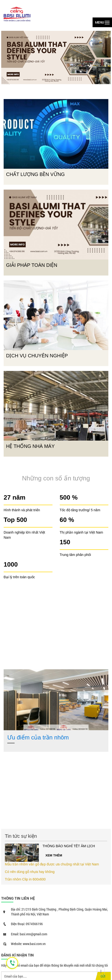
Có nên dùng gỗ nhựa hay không (30, 872)
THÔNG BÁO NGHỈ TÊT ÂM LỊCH (69, 846)
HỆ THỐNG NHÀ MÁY (30, 446)
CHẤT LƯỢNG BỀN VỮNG (35, 174)
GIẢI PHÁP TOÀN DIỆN (32, 265)
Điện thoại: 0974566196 (27, 924)
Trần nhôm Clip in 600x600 (25, 879)
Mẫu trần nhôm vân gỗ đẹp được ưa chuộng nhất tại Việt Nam (52, 864)
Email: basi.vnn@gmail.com (29, 934)
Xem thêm (54, 855)
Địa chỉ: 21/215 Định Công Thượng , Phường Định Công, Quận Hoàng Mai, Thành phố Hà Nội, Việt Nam (59, 912)
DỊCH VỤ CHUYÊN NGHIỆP (37, 356)
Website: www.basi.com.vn (28, 944)
